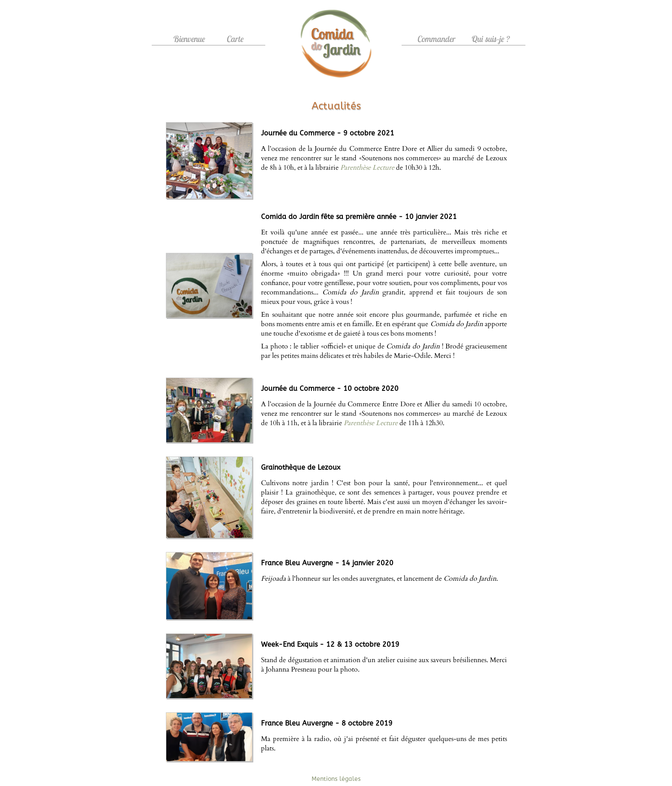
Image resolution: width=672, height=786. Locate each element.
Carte (235, 39)
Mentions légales (336, 779)
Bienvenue (189, 39)
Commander (436, 39)
